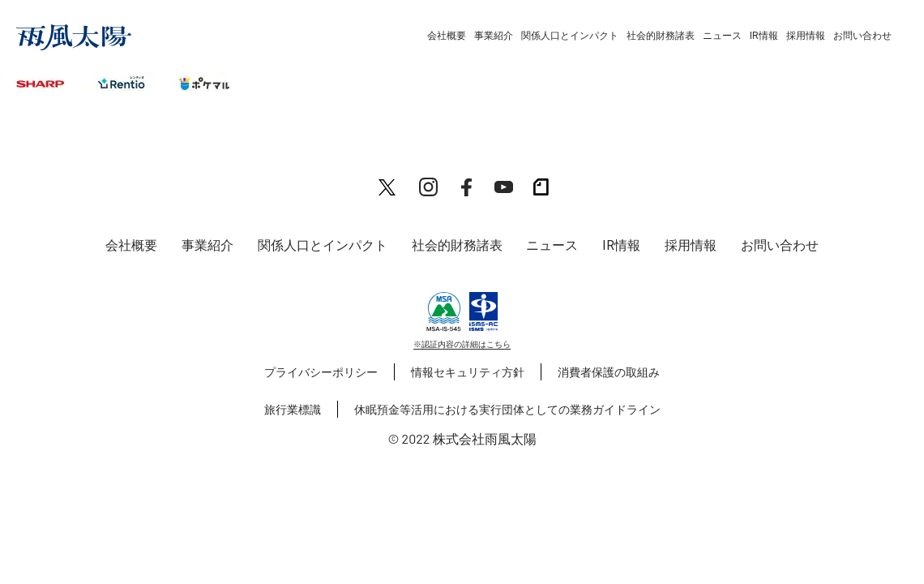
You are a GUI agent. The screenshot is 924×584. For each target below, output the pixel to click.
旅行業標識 (293, 409)
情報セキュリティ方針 (468, 372)
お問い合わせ (862, 36)
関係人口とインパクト (570, 36)
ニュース (722, 36)
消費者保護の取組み (609, 372)
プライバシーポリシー (321, 372)
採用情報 (806, 36)
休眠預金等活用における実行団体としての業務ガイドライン (507, 409)
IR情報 (764, 36)
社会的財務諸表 (661, 36)
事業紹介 (494, 36)
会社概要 (447, 36)
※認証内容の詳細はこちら (462, 344)
